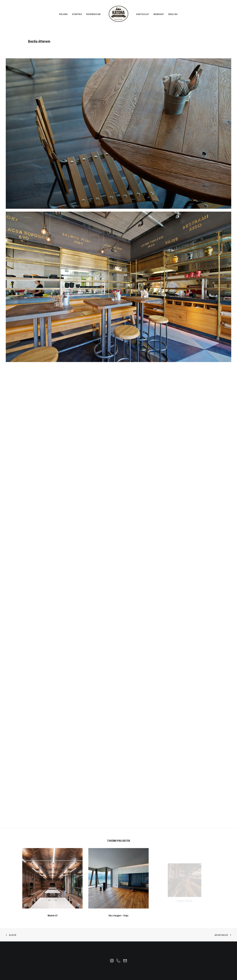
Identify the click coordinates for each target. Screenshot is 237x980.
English (173, 14)
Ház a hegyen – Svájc (119, 899)
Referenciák (93, 14)
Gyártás (77, 14)
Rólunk (63, 14)
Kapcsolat (143, 14)
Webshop (159, 14)
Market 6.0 (52, 907)
